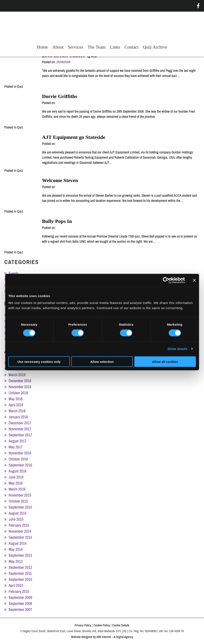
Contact (132, 47)
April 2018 (16, 405)
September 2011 (20, 573)
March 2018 (17, 411)
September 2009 (20, 597)
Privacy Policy (83, 625)
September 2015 (20, 507)
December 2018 (20, 381)
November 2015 (20, 495)
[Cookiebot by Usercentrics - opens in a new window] (166, 280)
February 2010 (19, 591)
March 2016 (17, 489)
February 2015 (19, 525)
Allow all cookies (165, 361)
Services (76, 47)
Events (13, 273)
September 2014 (20, 537)
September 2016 (20, 465)
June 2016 (16, 477)
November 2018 (20, 387)
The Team (97, 47)
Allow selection (102, 361)
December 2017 (20, 423)
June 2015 (16, 519)
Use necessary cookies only (39, 361)
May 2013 (16, 561)
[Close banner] (194, 280)
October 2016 (18, 459)
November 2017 (20, 429)
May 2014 (16, 549)
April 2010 (16, 585)
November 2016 (20, 453)
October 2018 (18, 393)
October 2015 (18, 501)
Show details (177, 349)
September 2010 (20, 579)
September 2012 (20, 567)
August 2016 (18, 471)
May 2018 (16, 399)
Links (115, 47)
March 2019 (17, 375)
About (58, 47)
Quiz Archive (155, 47)
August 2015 (18, 513)
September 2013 (20, 555)
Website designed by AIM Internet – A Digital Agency (102, 637)
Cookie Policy (102, 625)
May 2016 (16, 483)
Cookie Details (121, 625)
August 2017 (18, 441)
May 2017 (16, 447)
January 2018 (18, 417)
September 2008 (20, 603)
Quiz (20, 86)
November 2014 (20, 531)
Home (42, 47)
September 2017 (20, 435)
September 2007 (20, 609)
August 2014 (18, 543)
